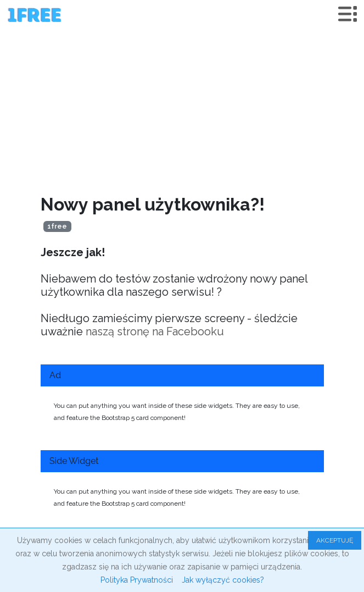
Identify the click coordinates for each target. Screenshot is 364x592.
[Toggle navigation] (348, 14)
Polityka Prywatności (137, 580)
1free (57, 226)
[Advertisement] (182, 112)
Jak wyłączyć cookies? (223, 580)
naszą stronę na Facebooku (155, 331)
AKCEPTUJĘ (335, 540)
